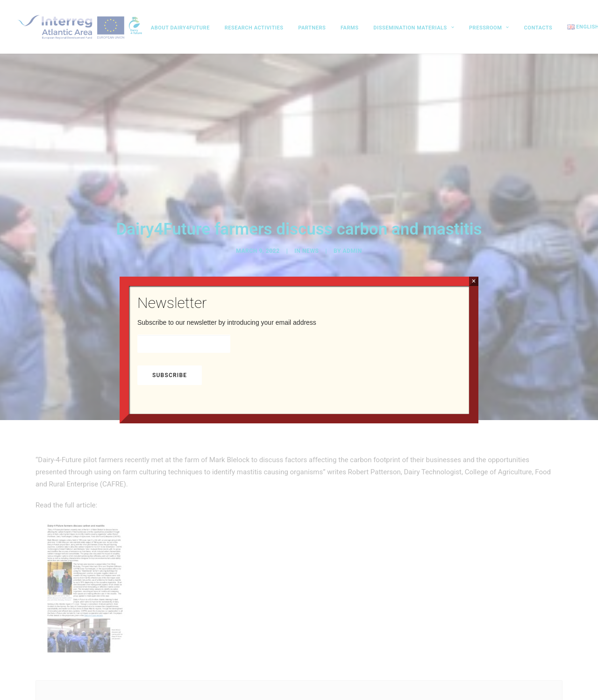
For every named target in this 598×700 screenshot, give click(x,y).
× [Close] (473, 281)
